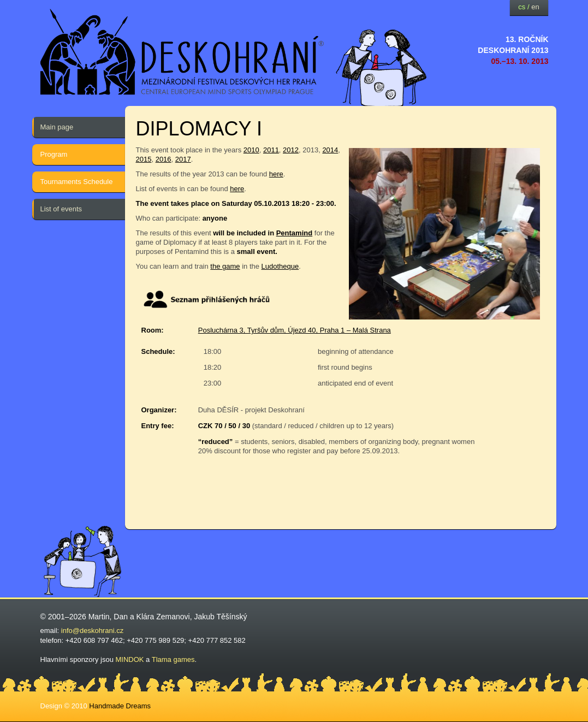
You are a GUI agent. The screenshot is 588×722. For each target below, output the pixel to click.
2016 (164, 159)
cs (522, 7)
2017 (183, 159)
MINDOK (130, 659)
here (276, 174)
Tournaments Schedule (77, 182)
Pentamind (294, 233)
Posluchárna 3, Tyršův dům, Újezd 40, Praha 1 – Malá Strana (295, 330)
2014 (330, 150)
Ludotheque (280, 266)
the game (225, 266)
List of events (61, 209)
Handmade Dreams (120, 706)
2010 (251, 150)
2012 (291, 150)
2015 (144, 159)
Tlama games (173, 659)
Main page (57, 127)
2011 (271, 150)
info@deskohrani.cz (92, 631)
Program (54, 154)
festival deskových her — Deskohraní (182, 52)
